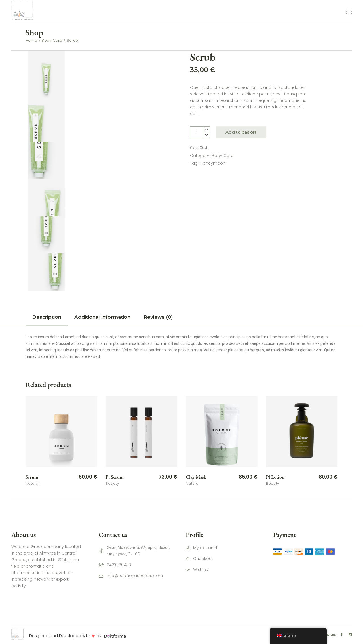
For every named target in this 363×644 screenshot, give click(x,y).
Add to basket (241, 132)
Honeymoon (213, 163)
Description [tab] (47, 317)
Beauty (112, 483)
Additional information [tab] (102, 317)
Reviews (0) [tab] (158, 317)
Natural (32, 483)
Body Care (223, 156)
